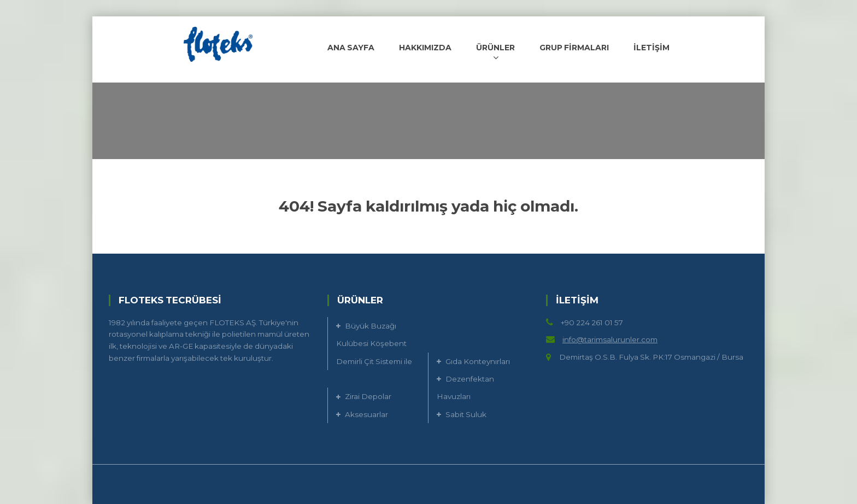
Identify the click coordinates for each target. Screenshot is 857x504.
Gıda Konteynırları (478, 361)
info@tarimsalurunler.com (610, 339)
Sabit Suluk (466, 414)
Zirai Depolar (368, 396)
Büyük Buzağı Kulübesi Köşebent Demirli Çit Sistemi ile (374, 344)
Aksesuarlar (366, 414)
